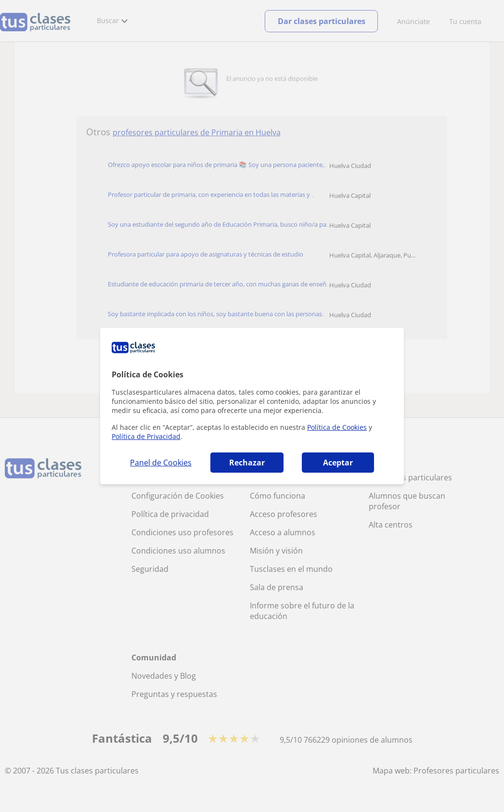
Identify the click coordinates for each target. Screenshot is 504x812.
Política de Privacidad (146, 436)
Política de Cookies (337, 427)
